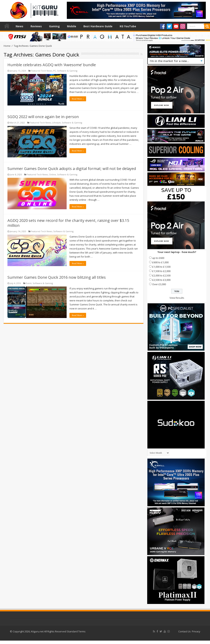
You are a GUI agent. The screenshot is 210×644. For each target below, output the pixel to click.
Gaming (54, 26)
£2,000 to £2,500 (161, 275)
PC (55, 71)
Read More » (78, 99)
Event (29, 283)
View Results (177, 298)
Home (7, 26)
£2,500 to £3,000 (161, 280)
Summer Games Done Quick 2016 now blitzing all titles (57, 277)
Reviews (36, 26)
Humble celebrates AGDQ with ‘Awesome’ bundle (52, 65)
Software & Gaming (67, 71)
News (19, 26)
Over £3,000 (159, 284)
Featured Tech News (42, 71)
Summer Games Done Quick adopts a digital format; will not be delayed (72, 169)
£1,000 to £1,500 (161, 267)
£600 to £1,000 (160, 262)
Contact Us (185, 631)
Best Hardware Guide (98, 26)
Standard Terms (76, 631)
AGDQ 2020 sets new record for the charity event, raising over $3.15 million (68, 223)
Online (52, 174)
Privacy (196, 631)
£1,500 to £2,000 (161, 271)
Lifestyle (56, 123)
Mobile (72, 26)
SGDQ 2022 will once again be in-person (43, 117)
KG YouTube (128, 26)
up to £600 (158, 258)
